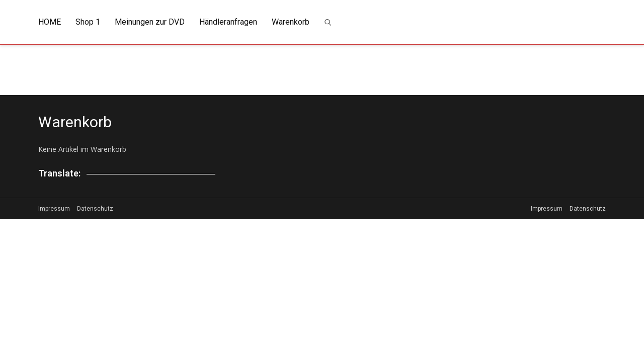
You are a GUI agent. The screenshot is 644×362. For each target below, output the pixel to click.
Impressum (54, 209)
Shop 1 (88, 22)
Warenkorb (291, 22)
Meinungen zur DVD (150, 22)
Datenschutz (95, 209)
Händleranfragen (228, 22)
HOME (50, 22)
